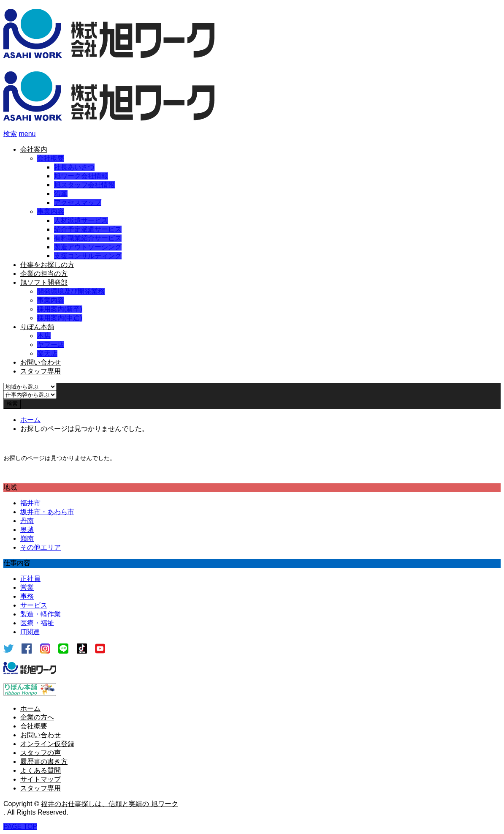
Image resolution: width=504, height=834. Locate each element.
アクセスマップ (78, 203)
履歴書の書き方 (44, 762)
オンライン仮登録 (47, 744)
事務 (27, 596)
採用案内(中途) (60, 318)
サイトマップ (41, 779)
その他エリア (41, 547)
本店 (44, 336)
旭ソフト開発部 (44, 282)
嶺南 (27, 538)
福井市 (30, 503)
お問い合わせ (41, 362)
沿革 (61, 194)
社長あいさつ (74, 167)
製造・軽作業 (41, 614)
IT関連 (30, 632)
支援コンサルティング (88, 256)
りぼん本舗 (37, 327)
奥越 (27, 530)
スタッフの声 (41, 753)
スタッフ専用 (41, 371)
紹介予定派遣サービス (88, 229)
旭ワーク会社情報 (81, 176)
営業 (27, 587)
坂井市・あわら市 (47, 512)
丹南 (27, 521)
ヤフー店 (51, 345)
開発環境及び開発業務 (71, 291)
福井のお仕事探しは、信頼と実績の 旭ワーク (109, 804)
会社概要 (51, 158)
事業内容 (51, 211)
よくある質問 (41, 770)
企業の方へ (37, 717)
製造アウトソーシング (88, 247)
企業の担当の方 (44, 274)
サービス (34, 605)
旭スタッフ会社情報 (84, 185)
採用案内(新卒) (60, 309)
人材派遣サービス (81, 220)
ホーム (30, 708)
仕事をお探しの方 (47, 265)
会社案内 (34, 149)
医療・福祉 (37, 623)
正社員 (30, 579)
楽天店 (47, 353)
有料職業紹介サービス (88, 238)
